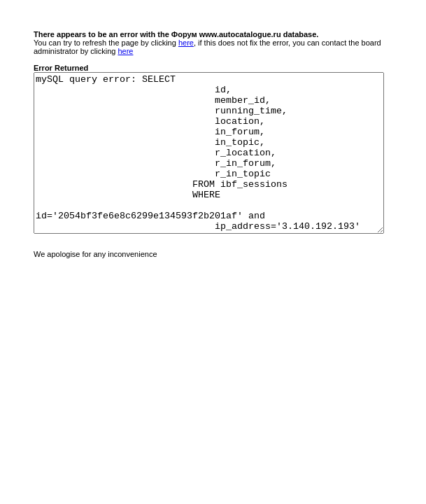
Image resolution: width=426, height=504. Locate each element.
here (186, 43)
